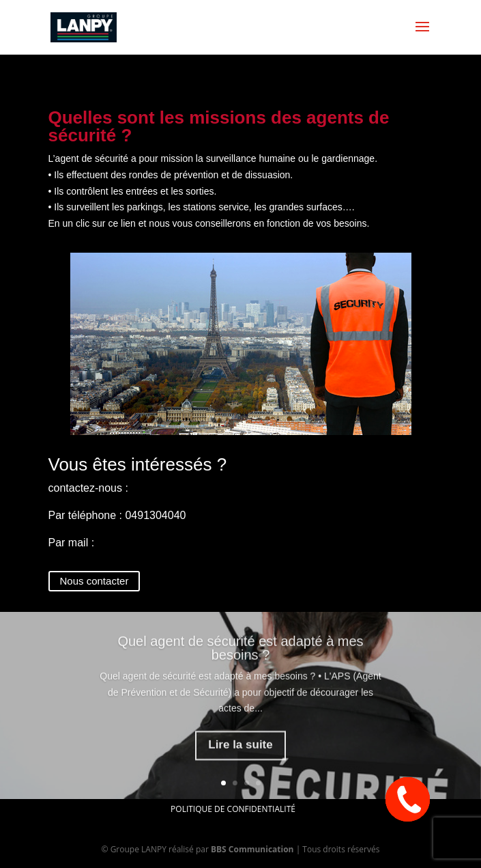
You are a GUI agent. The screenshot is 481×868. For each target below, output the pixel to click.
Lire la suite (240, 754)
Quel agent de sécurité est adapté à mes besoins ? (240, 658)
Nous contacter (94, 581)
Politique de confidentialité (233, 809)
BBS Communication (252, 849)
